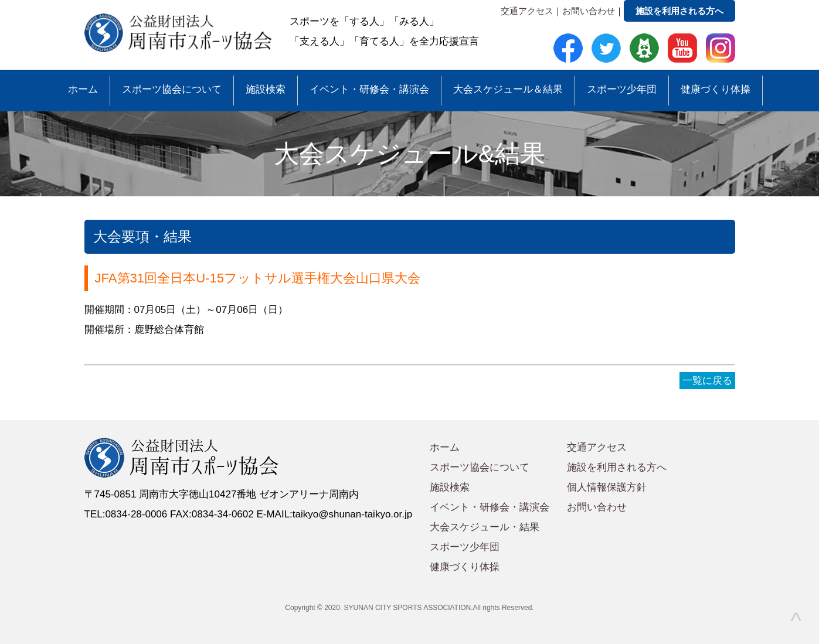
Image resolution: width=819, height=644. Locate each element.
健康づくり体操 (716, 89)
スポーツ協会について (172, 89)
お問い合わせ (589, 11)
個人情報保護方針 (607, 487)
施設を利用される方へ (679, 11)
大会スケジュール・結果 (485, 527)
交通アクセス (527, 11)
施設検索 (266, 89)
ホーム (83, 89)
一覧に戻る (707, 381)
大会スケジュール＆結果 (508, 89)
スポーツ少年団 (622, 89)
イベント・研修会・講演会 (369, 89)
